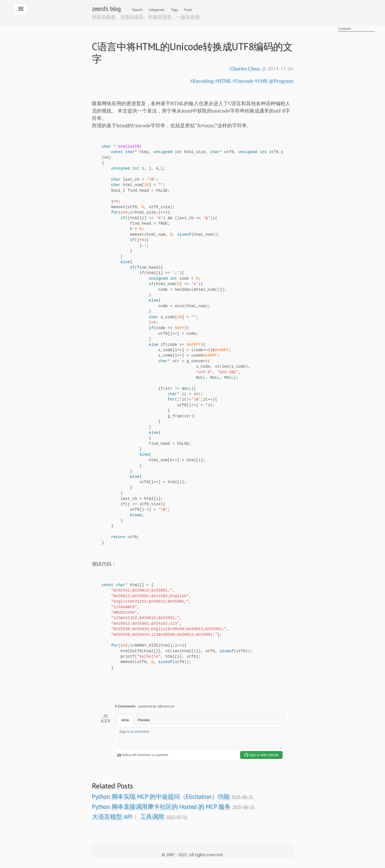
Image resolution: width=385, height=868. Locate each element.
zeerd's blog (106, 9)
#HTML (223, 81)
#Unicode (243, 81)
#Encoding (202, 81)
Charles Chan (245, 68)
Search (137, 10)
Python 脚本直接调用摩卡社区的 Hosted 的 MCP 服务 (173, 807)
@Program (281, 81)
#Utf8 (261, 81)
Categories (157, 10)
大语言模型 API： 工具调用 (139, 817)
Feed (188, 10)
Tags (174, 10)
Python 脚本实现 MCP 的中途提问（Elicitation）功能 (172, 796)
